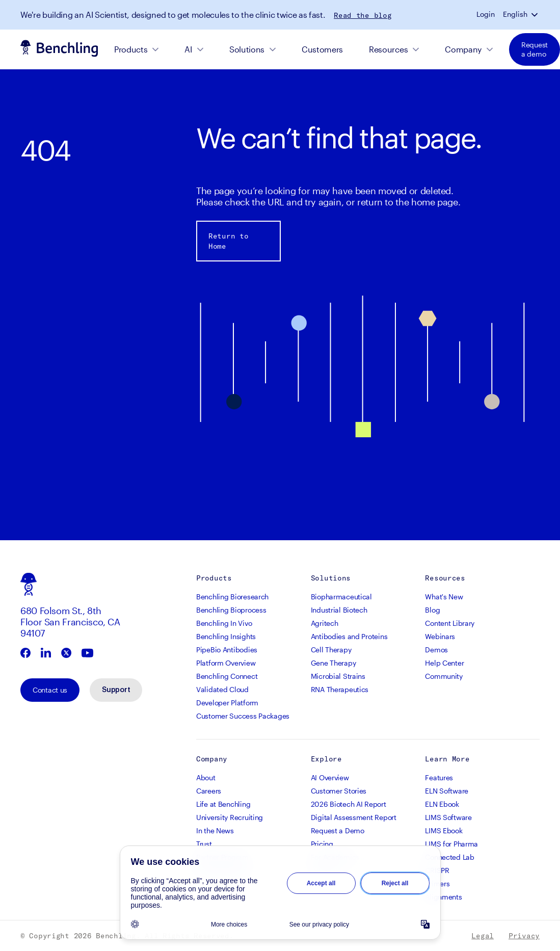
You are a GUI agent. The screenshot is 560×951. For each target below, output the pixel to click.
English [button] (515, 14)
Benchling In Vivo (224, 623)
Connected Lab (449, 857)
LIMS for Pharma (451, 844)
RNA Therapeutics (340, 689)
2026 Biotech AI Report (349, 804)
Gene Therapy (334, 663)
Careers (209, 791)
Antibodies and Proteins (349, 636)
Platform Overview (226, 663)
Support (116, 690)
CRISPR (437, 870)
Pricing (322, 844)
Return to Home (228, 241)
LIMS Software (448, 817)
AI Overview (330, 777)
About (206, 777)
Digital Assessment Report (354, 817)
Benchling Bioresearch (232, 597)
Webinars (440, 636)
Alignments (443, 897)
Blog (432, 610)
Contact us (50, 690)
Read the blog (363, 15)
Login (486, 14)
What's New (444, 597)
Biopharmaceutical (341, 597)
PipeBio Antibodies (227, 650)
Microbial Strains (338, 676)
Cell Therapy (331, 650)
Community (444, 676)
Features (439, 777)
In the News (215, 830)
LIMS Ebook (444, 830)
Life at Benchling (223, 804)
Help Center (444, 663)
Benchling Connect (227, 676)
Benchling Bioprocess (231, 610)
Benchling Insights (226, 636)
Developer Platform (227, 703)
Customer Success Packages (243, 716)
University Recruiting (230, 817)
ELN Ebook (442, 804)
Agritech (325, 623)
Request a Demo (338, 830)
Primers (437, 883)
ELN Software (447, 791)
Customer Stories (339, 791)
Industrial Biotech (339, 610)
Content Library (450, 623)
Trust (204, 844)
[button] (536, 14)
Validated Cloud (222, 689)
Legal (483, 936)
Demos (436, 650)
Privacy (524, 936)
